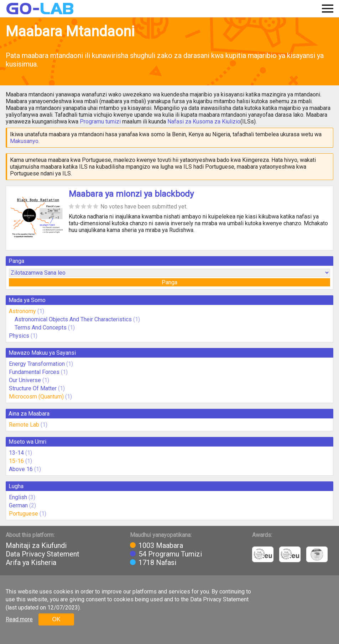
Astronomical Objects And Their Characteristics (73, 319)
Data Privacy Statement (43, 554)
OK (56, 619)
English (18, 497)
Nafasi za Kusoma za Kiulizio (204, 122)
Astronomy (22, 311)
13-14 (16, 453)
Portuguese (24, 514)
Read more (19, 619)
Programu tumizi (100, 122)
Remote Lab (24, 425)
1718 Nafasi (157, 563)
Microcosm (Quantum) (36, 397)
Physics (19, 336)
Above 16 (21, 469)
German (18, 505)
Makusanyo (24, 141)
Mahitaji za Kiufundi (36, 545)
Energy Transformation (37, 364)
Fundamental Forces (34, 372)
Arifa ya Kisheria (31, 563)
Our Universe (25, 380)
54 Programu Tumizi (170, 554)
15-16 (16, 461)
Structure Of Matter (33, 388)
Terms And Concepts (41, 328)
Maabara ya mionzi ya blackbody (131, 194)
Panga (169, 282)
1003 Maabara (161, 545)
